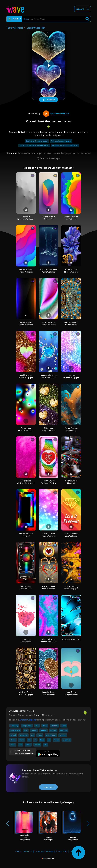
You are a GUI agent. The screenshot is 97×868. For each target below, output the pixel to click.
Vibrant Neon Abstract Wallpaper (26, 429)
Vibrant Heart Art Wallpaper (26, 640)
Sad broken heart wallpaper (37, 141)
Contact (19, 851)
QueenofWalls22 (56, 113)
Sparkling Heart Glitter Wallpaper (49, 693)
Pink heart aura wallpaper (61, 141)
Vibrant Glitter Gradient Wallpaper (71, 376)
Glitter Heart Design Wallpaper (49, 429)
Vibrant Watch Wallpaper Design (49, 482)
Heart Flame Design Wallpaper (71, 693)
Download (48, 100)
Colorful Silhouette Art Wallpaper (71, 218)
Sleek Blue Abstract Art (71, 639)
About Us (28, 851)
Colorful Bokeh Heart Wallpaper (48, 535)
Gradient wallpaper (36, 28)
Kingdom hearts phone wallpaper (65, 145)
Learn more (48, 787)
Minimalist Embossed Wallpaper (26, 218)
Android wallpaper (28, 720)
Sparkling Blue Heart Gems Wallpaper (49, 376)
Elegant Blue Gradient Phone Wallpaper (48, 271)
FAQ (72, 851)
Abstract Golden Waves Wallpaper (26, 693)
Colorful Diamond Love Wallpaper (71, 535)
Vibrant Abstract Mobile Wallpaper (48, 324)
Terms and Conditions (44, 851)
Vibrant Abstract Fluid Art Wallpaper (49, 640)
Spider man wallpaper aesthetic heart (34, 145)
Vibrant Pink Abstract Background (26, 482)
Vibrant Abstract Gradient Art (49, 218)
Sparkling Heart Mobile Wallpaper (26, 376)
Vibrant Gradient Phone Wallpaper (26, 271)
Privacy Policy (62, 851)
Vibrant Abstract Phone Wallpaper (71, 271)
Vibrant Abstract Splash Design (71, 429)
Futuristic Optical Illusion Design (71, 324)
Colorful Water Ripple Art (71, 482)
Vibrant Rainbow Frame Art (26, 535)
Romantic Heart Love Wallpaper (48, 588)
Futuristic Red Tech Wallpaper (26, 588)
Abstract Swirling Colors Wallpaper (71, 588)
